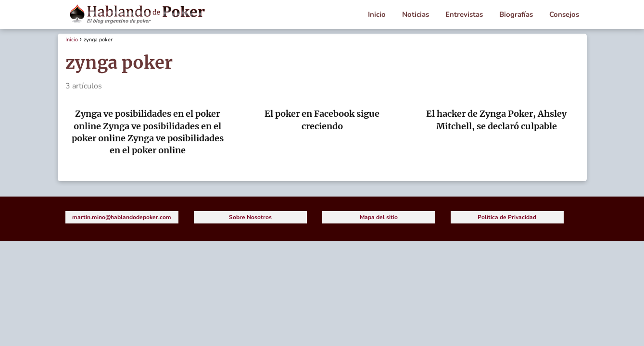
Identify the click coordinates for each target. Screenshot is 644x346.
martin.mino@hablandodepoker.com (122, 217)
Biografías (516, 14)
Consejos (564, 14)
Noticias (416, 14)
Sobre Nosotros (250, 217)
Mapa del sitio (379, 217)
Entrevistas (464, 14)
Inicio (377, 14)
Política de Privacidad (507, 217)
